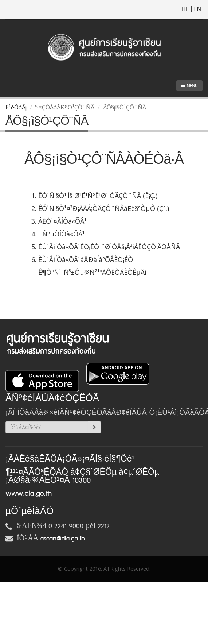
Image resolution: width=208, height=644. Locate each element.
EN (197, 9)
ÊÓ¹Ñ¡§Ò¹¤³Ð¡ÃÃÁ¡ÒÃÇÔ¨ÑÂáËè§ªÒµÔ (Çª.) (104, 208)
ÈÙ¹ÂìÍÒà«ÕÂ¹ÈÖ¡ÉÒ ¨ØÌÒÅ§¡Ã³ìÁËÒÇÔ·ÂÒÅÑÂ (109, 247)
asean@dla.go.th (63, 539)
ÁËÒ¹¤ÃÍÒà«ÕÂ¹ (62, 221)
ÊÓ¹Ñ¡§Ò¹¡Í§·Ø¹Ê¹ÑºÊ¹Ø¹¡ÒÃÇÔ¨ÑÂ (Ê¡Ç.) (98, 196)
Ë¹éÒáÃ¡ (16, 107)
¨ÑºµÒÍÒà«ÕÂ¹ (61, 234)
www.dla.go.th (29, 494)
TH (185, 9)
